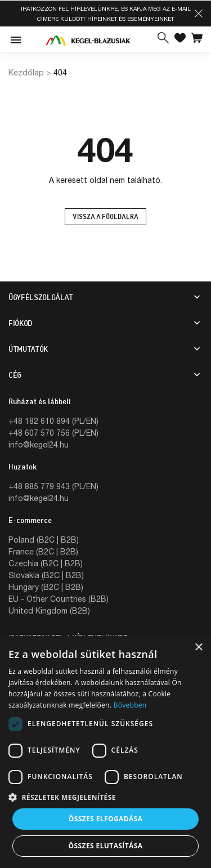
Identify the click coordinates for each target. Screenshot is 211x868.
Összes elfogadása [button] (106, 819)
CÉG (15, 375)
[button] (199, 14)
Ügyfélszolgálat (41, 297)
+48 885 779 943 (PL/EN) (53, 486)
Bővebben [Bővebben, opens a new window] (130, 705)
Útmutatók (28, 349)
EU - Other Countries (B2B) (59, 599)
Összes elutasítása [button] (106, 846)
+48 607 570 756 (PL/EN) (53, 433)
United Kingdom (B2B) (49, 610)
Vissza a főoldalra (105, 217)
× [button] (198, 648)
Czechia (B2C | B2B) (46, 563)
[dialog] (105, 752)
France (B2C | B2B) (43, 551)
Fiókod (21, 323)
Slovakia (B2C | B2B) (46, 575)
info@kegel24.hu (39, 444)
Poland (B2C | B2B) (44, 540)
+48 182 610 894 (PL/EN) (53, 421)
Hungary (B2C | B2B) (46, 587)
